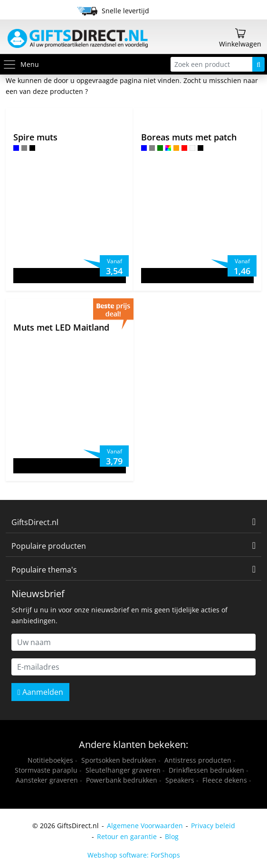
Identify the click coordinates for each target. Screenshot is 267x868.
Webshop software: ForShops (134, 855)
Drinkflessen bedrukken (206, 770)
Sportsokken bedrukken (119, 760)
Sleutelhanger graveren (123, 770)
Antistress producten (198, 760)
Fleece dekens (225, 780)
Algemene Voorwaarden (145, 826)
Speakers (180, 780)
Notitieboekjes (50, 760)
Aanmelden (40, 692)
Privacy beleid (213, 826)
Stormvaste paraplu (46, 770)
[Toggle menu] (11, 64)
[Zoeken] (258, 64)
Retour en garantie (127, 836)
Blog (172, 836)
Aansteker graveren (47, 780)
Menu (21, 64)
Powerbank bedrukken (122, 780)
